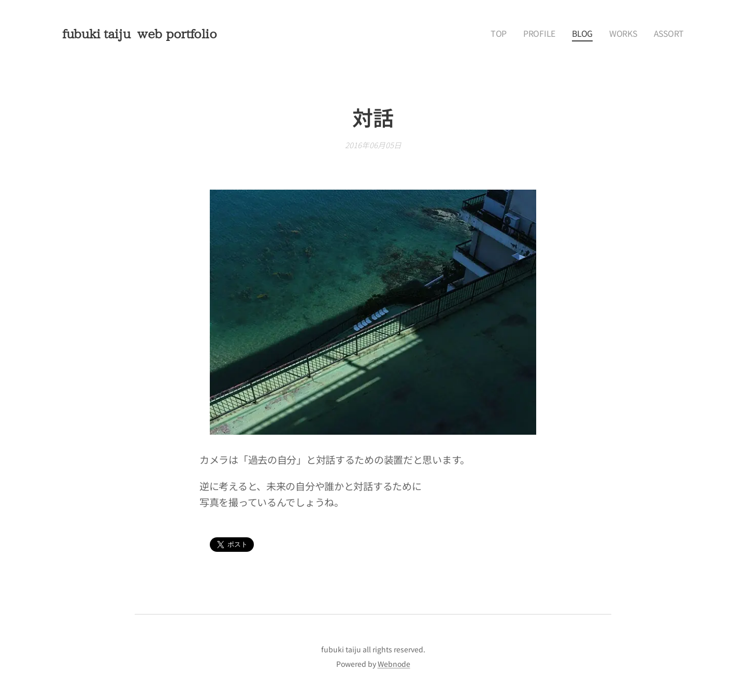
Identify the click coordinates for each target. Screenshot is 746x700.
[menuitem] (516, 34)
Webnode (394, 664)
